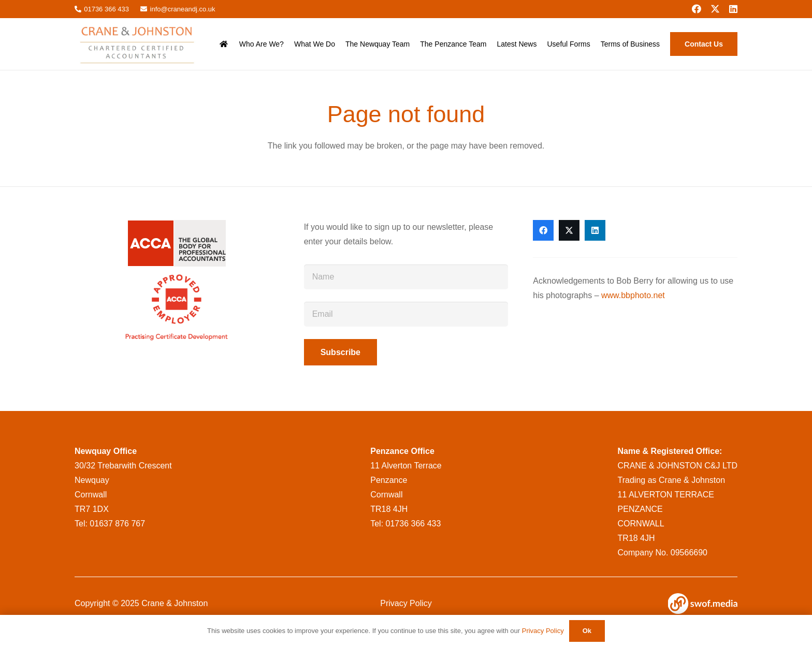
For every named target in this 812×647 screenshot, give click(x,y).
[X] (715, 9)
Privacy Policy (406, 603)
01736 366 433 (414, 524)
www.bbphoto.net (633, 295)
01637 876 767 (117, 524)
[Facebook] (697, 9)
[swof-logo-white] (703, 604)
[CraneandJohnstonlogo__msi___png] (139, 44)
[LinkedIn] (733, 9)
